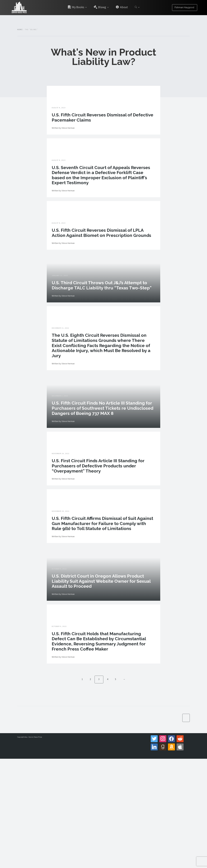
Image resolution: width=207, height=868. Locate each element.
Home (20, 30)
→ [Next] (124, 788)
